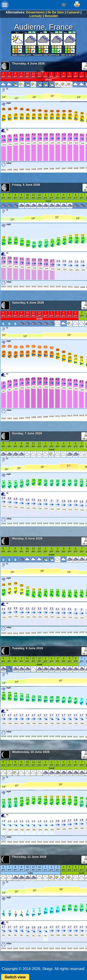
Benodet (51, 16)
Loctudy (35, 16)
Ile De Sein (56, 12)
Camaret (73, 12)
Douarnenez (35, 12)
